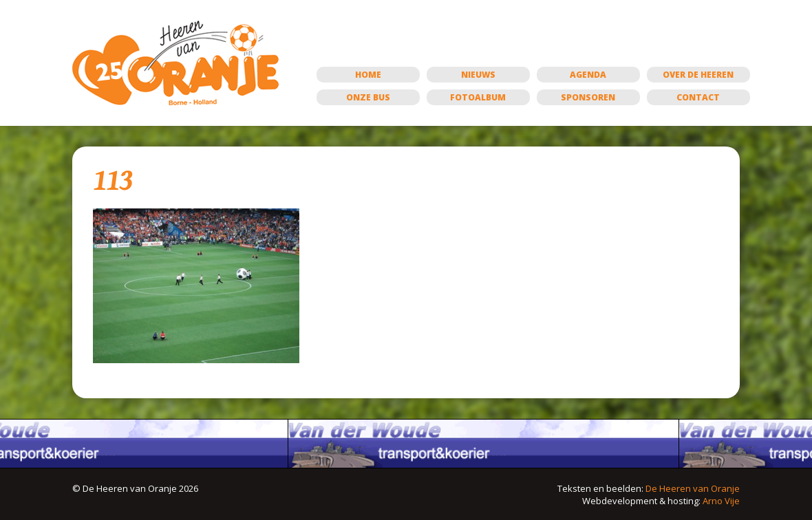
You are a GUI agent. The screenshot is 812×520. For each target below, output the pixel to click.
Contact (698, 97)
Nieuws (478, 75)
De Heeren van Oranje (693, 488)
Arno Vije (721, 501)
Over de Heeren (698, 75)
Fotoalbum (478, 97)
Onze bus (368, 97)
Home (368, 75)
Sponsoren (588, 97)
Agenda (588, 75)
